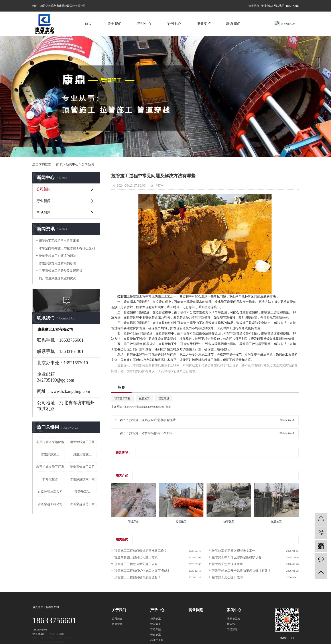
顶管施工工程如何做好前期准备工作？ (141, 551)
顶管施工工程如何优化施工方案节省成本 (142, 571)
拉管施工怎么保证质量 (227, 564)
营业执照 (196, 610)
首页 (88, 24)
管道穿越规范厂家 (82, 504)
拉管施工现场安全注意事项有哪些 (152, 420)
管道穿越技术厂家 (82, 479)
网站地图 (279, 6)
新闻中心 (72, 164)
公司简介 (117, 619)
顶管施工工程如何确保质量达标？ (138, 577)
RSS (289, 6)
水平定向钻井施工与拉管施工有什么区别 (67, 248)
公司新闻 (88, 164)
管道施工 (156, 635)
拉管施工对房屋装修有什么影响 (151, 433)
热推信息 (254, 6)
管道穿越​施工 (50, 454)
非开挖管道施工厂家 (50, 467)
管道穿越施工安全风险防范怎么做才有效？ (241, 571)
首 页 (59, 164)
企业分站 (266, 6)
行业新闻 (43, 201)
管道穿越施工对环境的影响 (57, 256)
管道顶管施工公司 (82, 467)
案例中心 (174, 24)
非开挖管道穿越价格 (50, 442)
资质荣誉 (117, 624)
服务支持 (204, 24)
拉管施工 (133, 339)
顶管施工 (156, 619)
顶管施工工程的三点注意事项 (59, 241)
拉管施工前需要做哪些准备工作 (234, 551)
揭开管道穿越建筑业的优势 (57, 278)
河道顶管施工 (82, 454)
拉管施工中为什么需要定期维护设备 (237, 557)
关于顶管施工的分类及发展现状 (61, 271)
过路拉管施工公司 (50, 492)
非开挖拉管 (50, 479)
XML (296, 6)
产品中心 (144, 24)
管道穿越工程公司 (50, 504)
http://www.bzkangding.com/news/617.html (148, 407)
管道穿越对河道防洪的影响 (57, 263)
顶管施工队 (82, 492)
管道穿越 (164, 398)
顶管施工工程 (122, 398)
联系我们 (233, 24)
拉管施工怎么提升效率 (227, 577)
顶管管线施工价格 (82, 442)
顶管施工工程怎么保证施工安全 (136, 564)
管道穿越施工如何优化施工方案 (136, 557)
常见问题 (43, 213)
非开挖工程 (157, 640)
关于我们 (114, 24)
